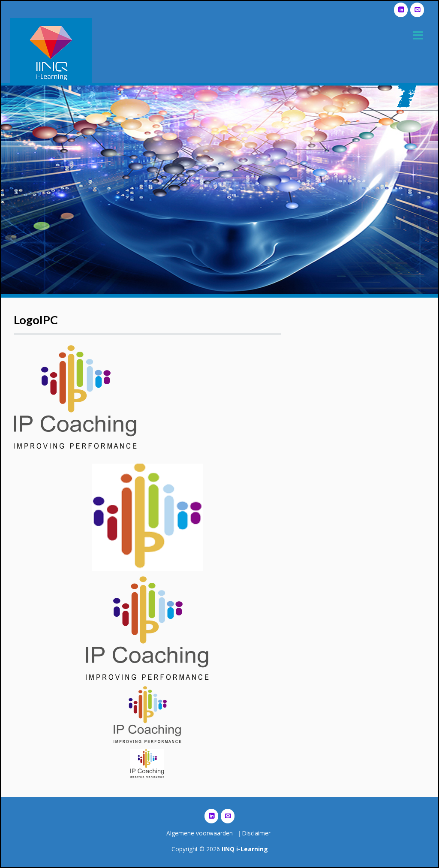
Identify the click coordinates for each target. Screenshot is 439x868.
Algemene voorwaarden (200, 833)
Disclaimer (256, 833)
